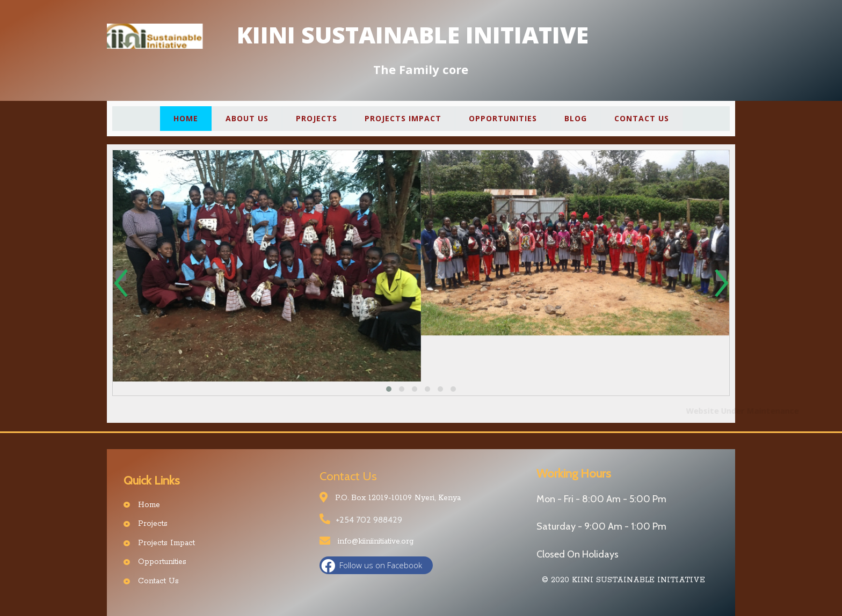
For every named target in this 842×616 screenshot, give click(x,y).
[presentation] (121, 276)
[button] (389, 389)
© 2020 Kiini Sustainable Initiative (623, 580)
